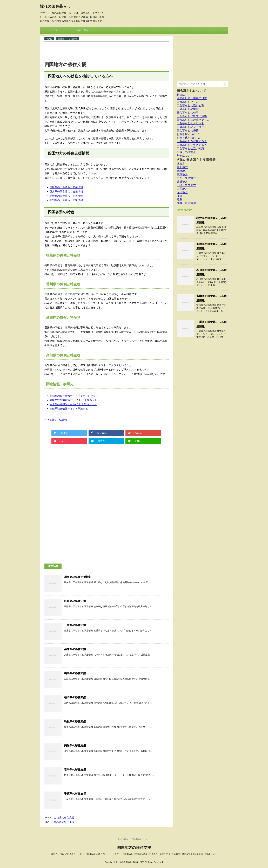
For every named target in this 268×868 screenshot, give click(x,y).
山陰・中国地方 (186, 185)
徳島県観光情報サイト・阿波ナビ (69, 409)
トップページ (55, 30)
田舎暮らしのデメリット (192, 127)
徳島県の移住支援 (64, 822)
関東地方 (182, 174)
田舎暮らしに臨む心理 (190, 105)
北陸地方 (182, 171)
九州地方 (182, 192)
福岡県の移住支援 (75, 697)
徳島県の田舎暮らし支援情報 (66, 187)
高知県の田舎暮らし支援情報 (66, 200)
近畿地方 (182, 182)
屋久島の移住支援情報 (78, 577)
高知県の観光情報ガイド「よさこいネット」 (75, 396)
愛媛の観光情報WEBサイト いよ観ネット (73, 400)
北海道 (181, 164)
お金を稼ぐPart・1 (188, 134)
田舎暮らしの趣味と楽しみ (193, 120)
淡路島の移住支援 (75, 601)
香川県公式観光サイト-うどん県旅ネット (73, 404)
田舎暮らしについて (191, 91)
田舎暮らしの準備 (188, 109)
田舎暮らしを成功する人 (192, 141)
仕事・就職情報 (186, 203)
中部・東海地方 (186, 178)
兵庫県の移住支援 (75, 649)
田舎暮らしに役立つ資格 (192, 116)
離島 (179, 200)
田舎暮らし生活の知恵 (190, 148)
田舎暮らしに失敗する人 (192, 145)
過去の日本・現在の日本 (192, 98)
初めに (181, 95)
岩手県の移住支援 (75, 770)
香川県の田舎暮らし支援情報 (66, 192)
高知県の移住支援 (75, 745)
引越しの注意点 (186, 152)
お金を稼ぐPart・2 (188, 138)
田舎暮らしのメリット (190, 123)
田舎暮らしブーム (188, 102)
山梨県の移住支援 (75, 673)
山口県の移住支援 (64, 818)
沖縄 (179, 196)
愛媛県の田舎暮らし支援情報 (66, 196)
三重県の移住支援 (75, 625)
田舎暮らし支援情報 (58, 420)
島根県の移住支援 (75, 721)
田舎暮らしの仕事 (188, 113)
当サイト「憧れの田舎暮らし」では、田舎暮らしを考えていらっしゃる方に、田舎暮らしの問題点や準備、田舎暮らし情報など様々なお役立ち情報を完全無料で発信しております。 (134, 854)
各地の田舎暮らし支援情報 (196, 160)
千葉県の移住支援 (75, 794)
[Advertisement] (107, 49)
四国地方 (182, 189)
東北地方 (182, 167)
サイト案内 (82, 30)
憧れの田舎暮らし (55, 7)
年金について (185, 156)
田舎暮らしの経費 (188, 131)
